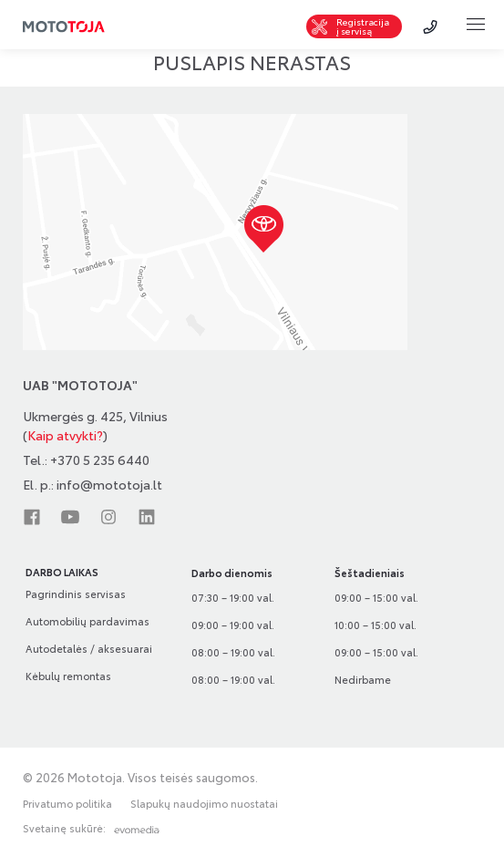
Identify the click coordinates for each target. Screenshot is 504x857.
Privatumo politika (67, 804)
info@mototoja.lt (109, 484)
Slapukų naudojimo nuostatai (204, 804)
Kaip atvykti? (65, 435)
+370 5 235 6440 (100, 459)
